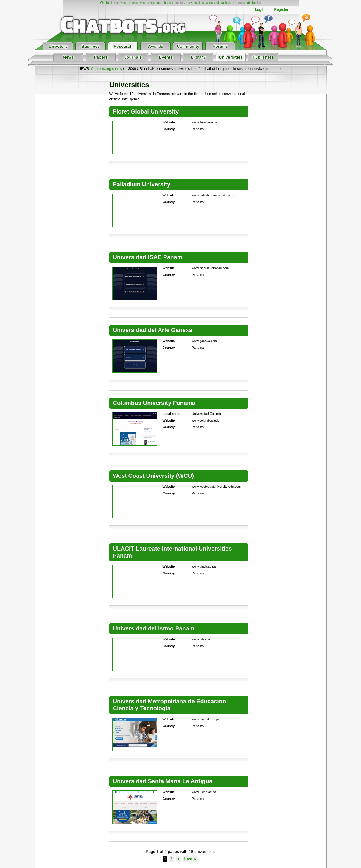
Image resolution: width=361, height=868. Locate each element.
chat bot (168, 3)
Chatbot (105, 3)
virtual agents (129, 3)
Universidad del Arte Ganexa (153, 330)
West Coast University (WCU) (153, 476)
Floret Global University (146, 111)
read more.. (273, 69)
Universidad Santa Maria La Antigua (163, 781)
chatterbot (250, 3)
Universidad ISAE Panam (148, 257)
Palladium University (142, 184)
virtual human (225, 3)
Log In (260, 10)
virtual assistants (150, 3)
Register (281, 10)
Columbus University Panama (154, 403)
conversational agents (201, 3)
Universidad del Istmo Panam (154, 628)
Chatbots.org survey (107, 69)
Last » (190, 859)
